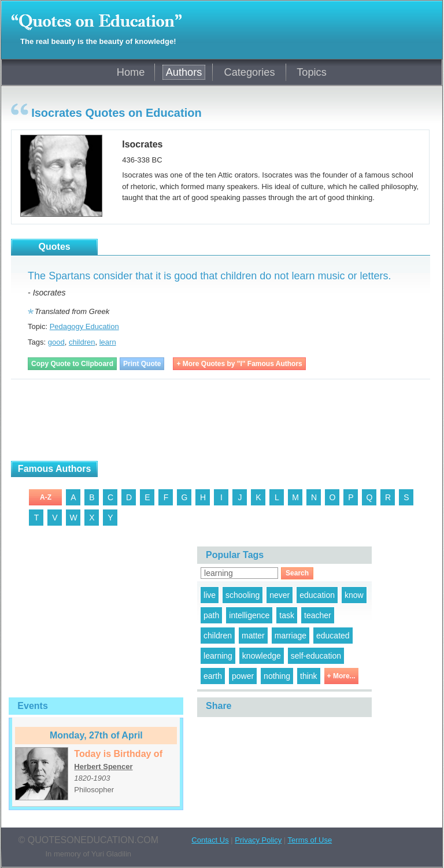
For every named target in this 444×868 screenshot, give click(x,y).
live (210, 595)
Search (297, 573)
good (56, 342)
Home (131, 72)
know (354, 595)
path (211, 615)
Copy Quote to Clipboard (72, 364)
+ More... (341, 676)
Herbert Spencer (103, 767)
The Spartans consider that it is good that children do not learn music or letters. (209, 276)
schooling (243, 595)
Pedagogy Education (84, 326)
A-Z (46, 497)
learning (218, 656)
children (82, 342)
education (317, 595)
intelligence (249, 615)
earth (213, 676)
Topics (312, 72)
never (280, 595)
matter (253, 636)
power (243, 676)
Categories (250, 72)
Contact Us (210, 840)
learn (108, 342)
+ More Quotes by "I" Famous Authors (239, 364)
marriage (291, 636)
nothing (277, 676)
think (309, 676)
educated (333, 636)
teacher (318, 615)
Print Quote (142, 364)
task (287, 615)
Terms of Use (310, 840)
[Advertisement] (146, 420)
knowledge (262, 656)
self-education (316, 656)
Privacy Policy (258, 840)
